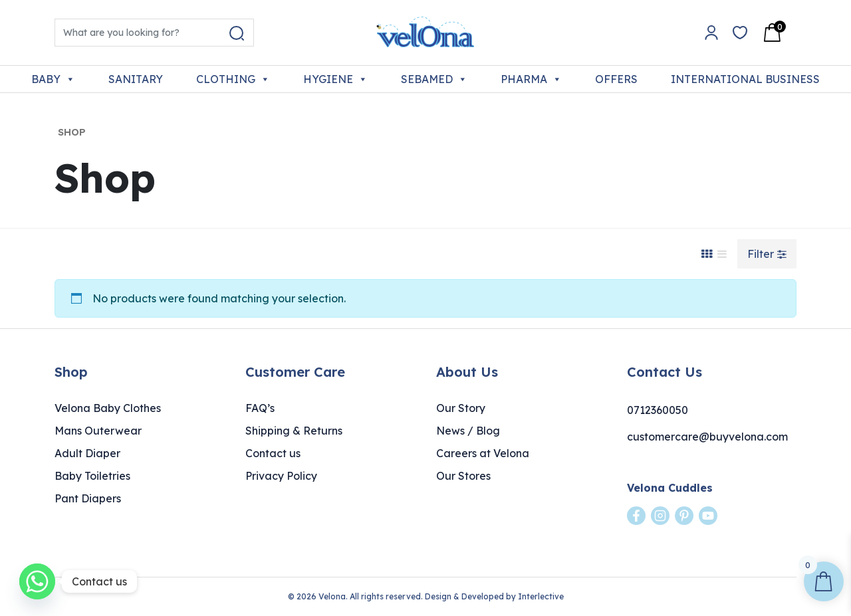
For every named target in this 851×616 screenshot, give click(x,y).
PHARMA (531, 79)
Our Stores (463, 476)
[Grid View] (707, 254)
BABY (53, 79)
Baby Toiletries (92, 476)
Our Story (461, 408)
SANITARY (136, 79)
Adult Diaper (87, 453)
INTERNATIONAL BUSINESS (745, 79)
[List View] (722, 254)
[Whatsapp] (37, 581)
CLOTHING (233, 79)
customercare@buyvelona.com (707, 437)
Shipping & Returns (294, 431)
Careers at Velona (483, 453)
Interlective (541, 596)
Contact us (273, 453)
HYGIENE (335, 79)
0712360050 (658, 410)
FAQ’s (260, 408)
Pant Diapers (88, 498)
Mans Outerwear (98, 431)
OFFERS (616, 79)
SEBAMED (434, 79)
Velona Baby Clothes (108, 408)
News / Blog (468, 431)
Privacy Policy (281, 476)
